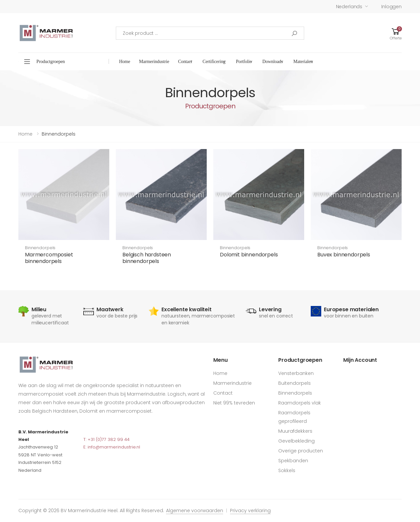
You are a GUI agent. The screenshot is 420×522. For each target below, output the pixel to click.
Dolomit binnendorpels (249, 255)
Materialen (303, 62)
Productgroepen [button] (51, 62)
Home (125, 62)
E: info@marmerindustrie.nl (112, 447)
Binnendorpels (40, 248)
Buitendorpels (294, 383)
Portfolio (244, 62)
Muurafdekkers (295, 431)
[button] (396, 33)
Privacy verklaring (250, 511)
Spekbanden (293, 461)
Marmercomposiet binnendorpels (49, 258)
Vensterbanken (296, 373)
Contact (185, 62)
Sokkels (287, 470)
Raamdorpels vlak (300, 403)
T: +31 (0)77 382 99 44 (106, 439)
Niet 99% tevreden (234, 403)
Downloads (273, 62)
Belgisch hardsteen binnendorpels (147, 258)
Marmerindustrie (154, 62)
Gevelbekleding (296, 441)
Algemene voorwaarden (195, 511)
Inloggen (391, 7)
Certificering (214, 62)
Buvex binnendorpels (344, 255)
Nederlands (349, 7)
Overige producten (301, 451)
